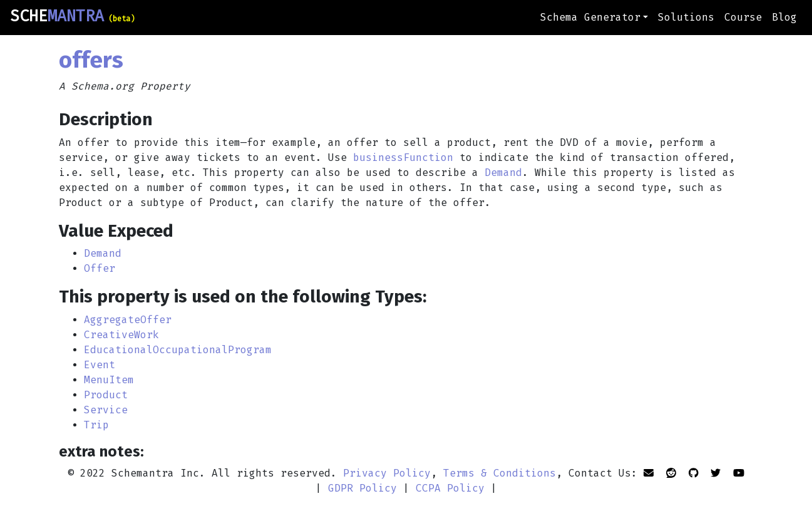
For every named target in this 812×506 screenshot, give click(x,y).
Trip (96, 425)
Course (743, 17)
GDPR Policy (362, 488)
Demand (503, 173)
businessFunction (403, 157)
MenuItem (109, 380)
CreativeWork (121, 335)
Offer (100, 268)
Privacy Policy (387, 473)
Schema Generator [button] (590, 17)
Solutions (686, 17)
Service (106, 410)
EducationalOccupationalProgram (178, 350)
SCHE (72, 16)
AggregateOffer (128, 320)
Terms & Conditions (500, 473)
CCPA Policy (450, 488)
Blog (784, 17)
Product (106, 395)
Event (100, 365)
